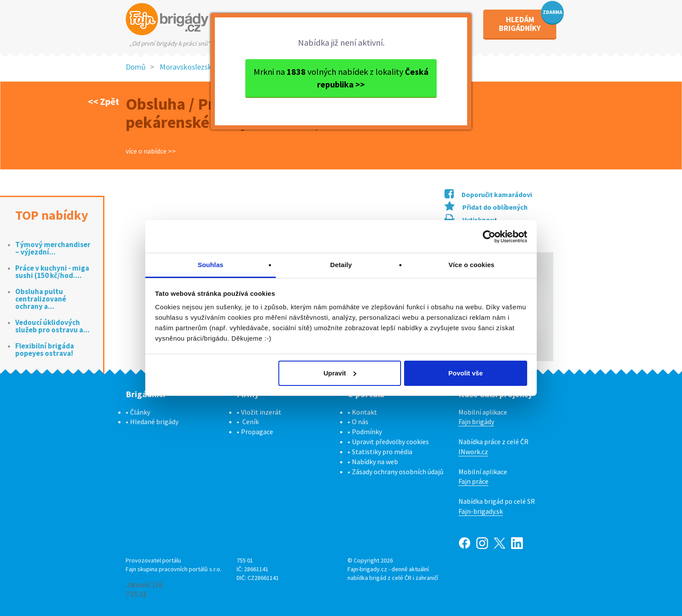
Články (140, 412)
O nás (360, 422)
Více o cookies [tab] (471, 265)
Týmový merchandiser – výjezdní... (53, 248)
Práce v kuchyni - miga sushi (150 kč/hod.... (52, 272)
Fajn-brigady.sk (481, 511)
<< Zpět (104, 101)
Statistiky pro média (382, 452)
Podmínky (367, 432)
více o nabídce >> (151, 151)
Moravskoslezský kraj (194, 67)
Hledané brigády (154, 422)
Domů (136, 67)
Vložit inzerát (261, 412)
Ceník (251, 422)
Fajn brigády (476, 422)
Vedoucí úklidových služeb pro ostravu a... (52, 326)
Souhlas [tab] (210, 265)
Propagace (257, 432)
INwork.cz (473, 452)
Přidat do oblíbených (486, 207)
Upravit (340, 373)
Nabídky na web (375, 462)
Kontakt (364, 412)
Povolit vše (466, 373)
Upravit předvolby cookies (390, 442)
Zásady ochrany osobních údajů (398, 472)
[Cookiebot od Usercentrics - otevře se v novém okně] (489, 237)
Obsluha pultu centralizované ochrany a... (41, 299)
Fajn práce (473, 481)
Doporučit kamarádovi (488, 194)
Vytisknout (471, 220)
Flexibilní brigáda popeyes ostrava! (45, 350)
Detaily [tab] (341, 265)
